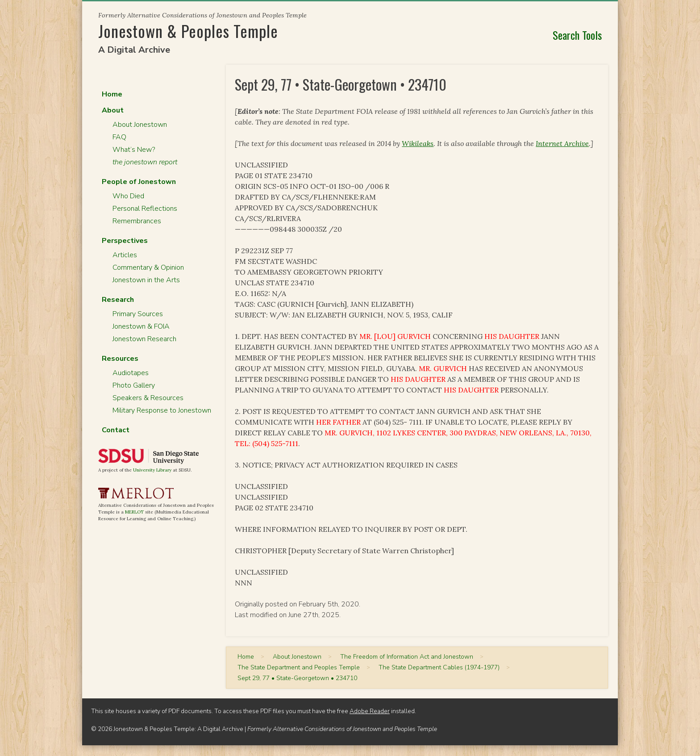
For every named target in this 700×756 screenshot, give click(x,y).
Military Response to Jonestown (162, 410)
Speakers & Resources (148, 398)
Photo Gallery (134, 385)
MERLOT (134, 512)
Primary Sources (138, 314)
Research (118, 300)
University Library (152, 470)
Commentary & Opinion (148, 267)
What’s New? (134, 150)
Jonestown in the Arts (146, 280)
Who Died (128, 196)
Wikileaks (418, 143)
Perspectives (125, 241)
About (113, 110)
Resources (120, 359)
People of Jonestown (139, 182)
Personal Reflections (145, 209)
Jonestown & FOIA (141, 326)
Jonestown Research (144, 339)
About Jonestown (140, 125)
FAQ (119, 137)
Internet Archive (562, 143)
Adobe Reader (370, 711)
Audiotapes (131, 373)
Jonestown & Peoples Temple (188, 31)
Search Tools (577, 35)
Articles (125, 255)
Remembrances (137, 221)
